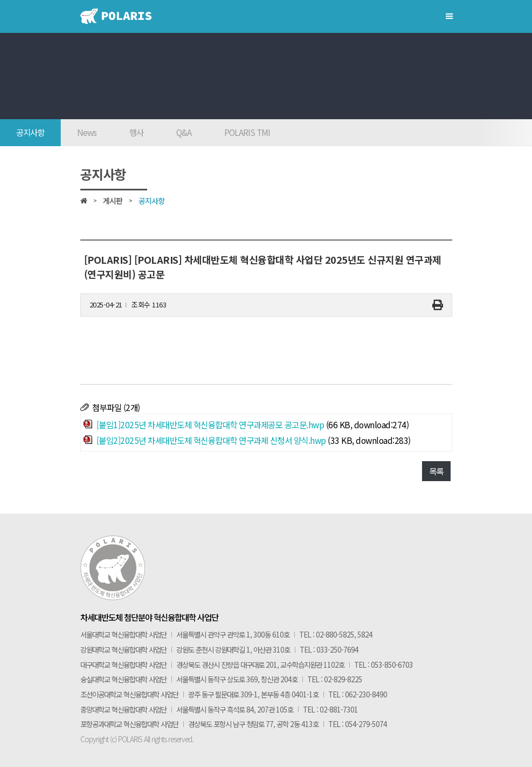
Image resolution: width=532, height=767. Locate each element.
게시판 (113, 201)
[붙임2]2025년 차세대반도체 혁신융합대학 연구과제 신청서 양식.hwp (211, 440)
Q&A (184, 132)
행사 (136, 132)
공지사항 (30, 132)
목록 (436, 471)
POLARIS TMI (247, 132)
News (87, 132)
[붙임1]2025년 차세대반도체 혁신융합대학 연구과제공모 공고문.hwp (210, 424)
